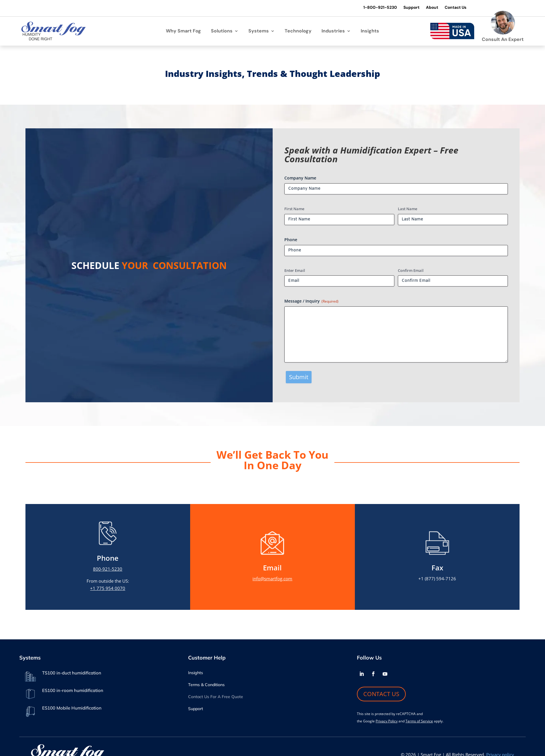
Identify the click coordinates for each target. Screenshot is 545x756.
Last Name (408, 210)
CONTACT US (381, 695)
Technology (298, 32)
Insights (370, 32)
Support (406, 8)
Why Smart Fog (183, 32)
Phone (291, 240)
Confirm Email (411, 271)
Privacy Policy (387, 722)
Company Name (300, 179)
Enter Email (295, 271)
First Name (294, 210)
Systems (259, 32)
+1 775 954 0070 (108, 589)
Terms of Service (419, 722)
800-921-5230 (108, 570)
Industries (333, 32)
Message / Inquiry (311, 302)
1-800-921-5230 (375, 8)
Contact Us (451, 8)
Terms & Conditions (206, 686)
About (427, 8)
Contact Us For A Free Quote (216, 698)
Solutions (222, 32)
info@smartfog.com (272, 579)
